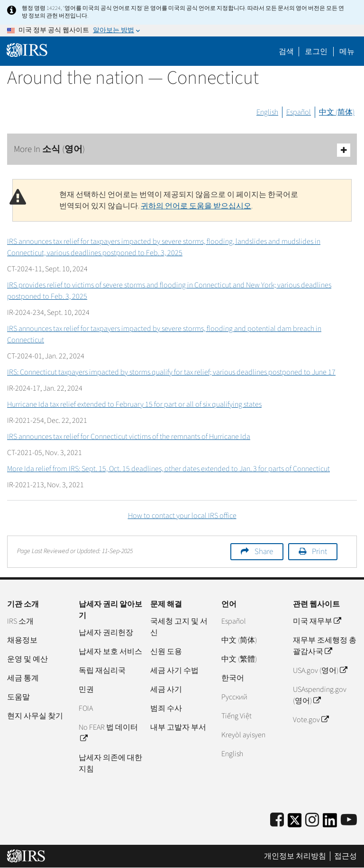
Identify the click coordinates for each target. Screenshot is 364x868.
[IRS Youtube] (349, 820)
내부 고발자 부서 (178, 727)
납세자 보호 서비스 (110, 652)
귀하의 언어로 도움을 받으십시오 (196, 206)
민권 (86, 689)
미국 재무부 (317, 621)
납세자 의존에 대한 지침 (110, 763)
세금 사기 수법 (174, 671)
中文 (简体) (337, 112)
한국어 (233, 678)
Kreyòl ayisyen (243, 735)
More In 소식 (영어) (182, 150)
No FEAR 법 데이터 (108, 733)
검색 (286, 52)
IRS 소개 (20, 621)
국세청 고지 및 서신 (179, 627)
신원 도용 (166, 652)
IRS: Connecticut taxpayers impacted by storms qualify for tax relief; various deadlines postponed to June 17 (171, 372)
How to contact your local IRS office (182, 516)
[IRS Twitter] (295, 823)
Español (299, 112)
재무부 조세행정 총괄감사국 (325, 646)
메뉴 (347, 52)
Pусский (234, 697)
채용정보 (22, 640)
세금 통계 (23, 678)
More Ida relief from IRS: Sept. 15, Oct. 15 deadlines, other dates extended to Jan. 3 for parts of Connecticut (168, 469)
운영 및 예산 (27, 659)
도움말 (18, 697)
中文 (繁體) (239, 659)
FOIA (86, 708)
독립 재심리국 (102, 671)
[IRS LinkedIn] (330, 823)
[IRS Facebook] (277, 820)
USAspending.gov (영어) (320, 695)
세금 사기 (166, 689)
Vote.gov (311, 720)
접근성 (346, 856)
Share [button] (264, 552)
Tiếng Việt (237, 716)
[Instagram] (312, 820)
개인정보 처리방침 (295, 856)
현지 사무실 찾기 (35, 716)
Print (319, 552)
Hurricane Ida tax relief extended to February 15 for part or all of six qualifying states (134, 404)
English (267, 112)
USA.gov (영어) (320, 671)
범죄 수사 (166, 708)
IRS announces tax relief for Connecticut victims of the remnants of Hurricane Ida (129, 437)
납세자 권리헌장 (106, 633)
